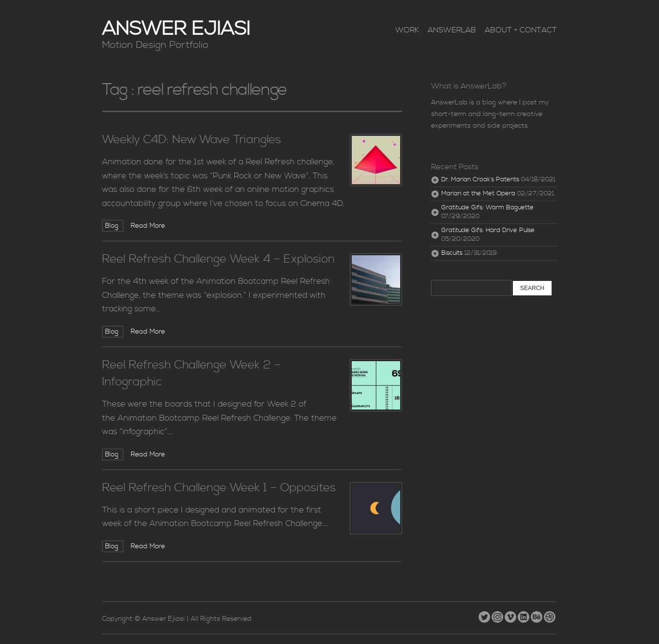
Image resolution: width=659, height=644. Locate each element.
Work (407, 30)
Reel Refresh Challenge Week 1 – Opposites (219, 488)
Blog (113, 226)
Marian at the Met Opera (478, 194)
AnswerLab (452, 30)
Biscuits (452, 253)
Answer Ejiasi (176, 29)
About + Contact (521, 30)
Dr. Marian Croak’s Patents (480, 180)
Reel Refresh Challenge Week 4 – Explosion (218, 259)
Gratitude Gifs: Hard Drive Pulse (488, 230)
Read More (148, 226)
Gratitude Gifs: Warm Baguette (487, 208)
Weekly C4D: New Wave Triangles (192, 140)
